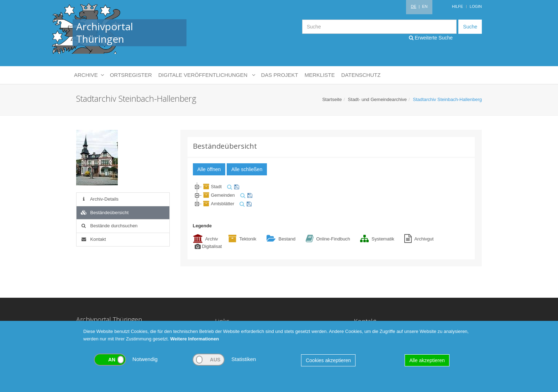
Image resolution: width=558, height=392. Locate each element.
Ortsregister (131, 75)
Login (476, 6)
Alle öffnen (209, 169)
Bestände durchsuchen (109, 226)
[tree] (331, 195)
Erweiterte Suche (431, 38)
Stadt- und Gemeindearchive (377, 99)
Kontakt (93, 239)
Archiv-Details (99, 199)
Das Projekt (280, 75)
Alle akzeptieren (427, 360)
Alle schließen (247, 169)
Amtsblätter (218, 204)
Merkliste (320, 75)
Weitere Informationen (194, 339)
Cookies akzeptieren (328, 360)
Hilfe (457, 6)
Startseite (332, 99)
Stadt (212, 187)
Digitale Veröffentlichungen (207, 75)
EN (425, 6)
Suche (470, 27)
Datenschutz (361, 75)
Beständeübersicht (104, 213)
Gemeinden (218, 195)
